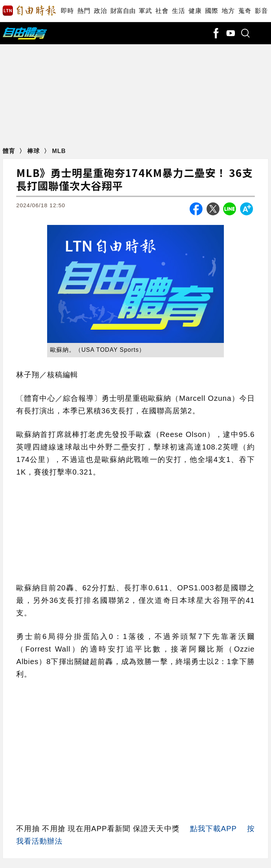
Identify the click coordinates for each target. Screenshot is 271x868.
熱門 (84, 11)
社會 (162, 11)
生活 (178, 11)
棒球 (34, 151)
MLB (59, 151)
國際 (212, 11)
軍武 (145, 11)
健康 (195, 11)
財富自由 (123, 11)
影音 (261, 11)
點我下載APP (213, 829)
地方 (228, 11)
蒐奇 (245, 11)
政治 (100, 11)
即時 (67, 11)
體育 (10, 151)
